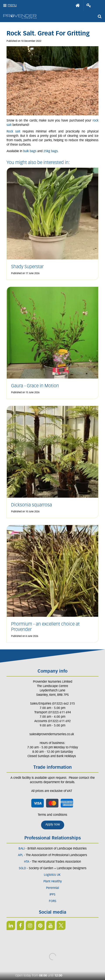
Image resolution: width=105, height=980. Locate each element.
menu (12, 5)
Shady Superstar (27, 267)
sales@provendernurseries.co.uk (52, 734)
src (100, 16)
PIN (40, 925)
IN (30, 925)
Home (78, 5)
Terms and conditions (52, 815)
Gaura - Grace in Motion (35, 386)
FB (20, 925)
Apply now (53, 825)
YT (51, 925)
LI (11, 925)
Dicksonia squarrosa (32, 505)
